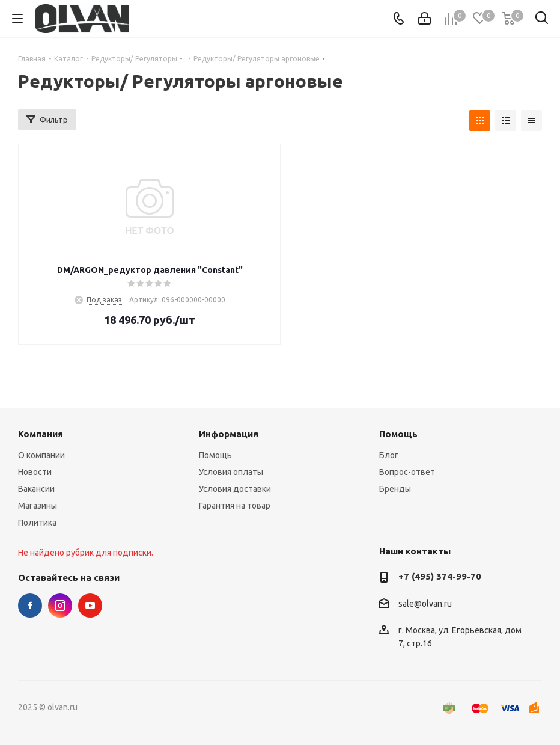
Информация (229, 434)
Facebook (30, 606)
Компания (41, 434)
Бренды (395, 489)
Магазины (38, 506)
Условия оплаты (231, 472)
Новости (35, 472)
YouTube (90, 606)
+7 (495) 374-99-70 (440, 576)
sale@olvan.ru (425, 604)
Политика (37, 523)
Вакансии (36, 489)
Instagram (60, 606)
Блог (389, 455)
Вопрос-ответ (407, 472)
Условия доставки (235, 489)
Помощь (215, 455)
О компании (41, 455)
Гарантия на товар (235, 506)
